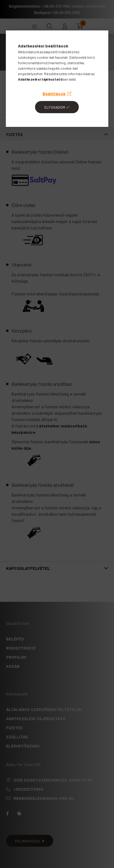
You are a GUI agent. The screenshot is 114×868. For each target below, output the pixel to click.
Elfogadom (55, 107)
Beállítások (54, 94)
